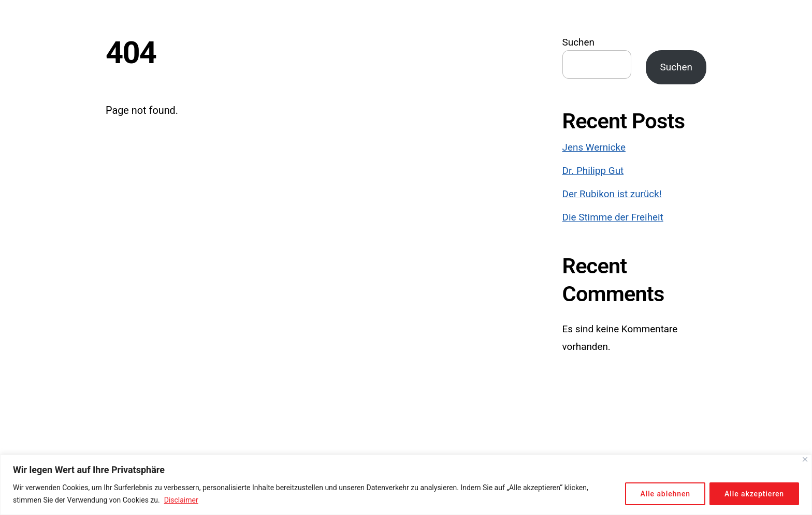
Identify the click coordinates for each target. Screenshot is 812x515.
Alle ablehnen (665, 494)
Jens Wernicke (594, 148)
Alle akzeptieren (754, 494)
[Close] (805, 459)
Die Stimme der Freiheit (613, 217)
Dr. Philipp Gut (593, 171)
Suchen (578, 42)
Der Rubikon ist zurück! (612, 194)
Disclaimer (181, 500)
